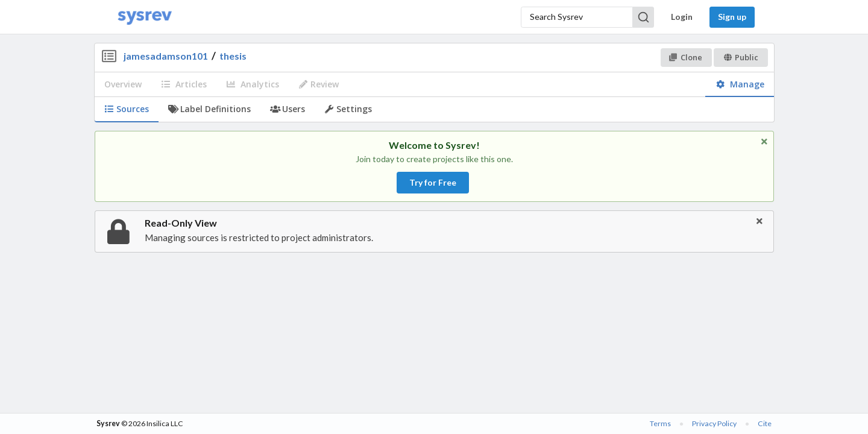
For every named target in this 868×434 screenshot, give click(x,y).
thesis (233, 56)
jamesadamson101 (166, 56)
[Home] (145, 17)
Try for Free (433, 182)
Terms (660, 423)
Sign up (732, 17)
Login (682, 17)
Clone (686, 57)
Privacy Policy (714, 423)
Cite (765, 423)
